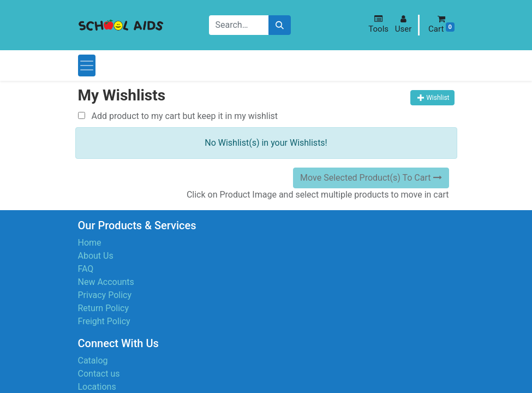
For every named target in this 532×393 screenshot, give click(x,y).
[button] (378, 24)
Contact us (99, 374)
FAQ (86, 269)
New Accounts (106, 282)
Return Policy (103, 308)
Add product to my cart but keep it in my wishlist (178, 116)
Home (90, 243)
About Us (96, 256)
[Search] (280, 25)
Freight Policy (104, 321)
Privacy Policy (105, 295)
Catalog (93, 361)
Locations (97, 387)
